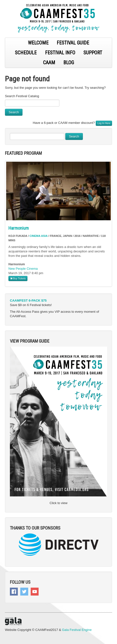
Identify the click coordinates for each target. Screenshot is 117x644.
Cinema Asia (38, 236)
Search (14, 112)
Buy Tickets (18, 278)
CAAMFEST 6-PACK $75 (28, 300)
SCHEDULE (26, 53)
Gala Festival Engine (77, 630)
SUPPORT (93, 53)
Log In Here (104, 123)
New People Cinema (23, 269)
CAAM (49, 63)
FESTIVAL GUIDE (73, 43)
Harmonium (19, 228)
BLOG (69, 63)
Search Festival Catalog (22, 96)
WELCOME (38, 43)
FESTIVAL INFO (60, 53)
